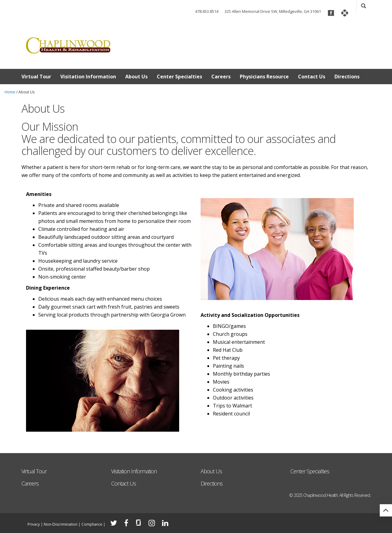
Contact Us (312, 77)
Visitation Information (88, 77)
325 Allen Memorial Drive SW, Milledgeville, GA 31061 (273, 11)
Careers (221, 77)
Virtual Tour (36, 77)
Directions (347, 77)
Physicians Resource (264, 77)
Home (10, 92)
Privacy (34, 524)
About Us (136, 77)
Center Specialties (179, 77)
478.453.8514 (207, 11)
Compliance (92, 524)
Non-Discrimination (61, 524)
